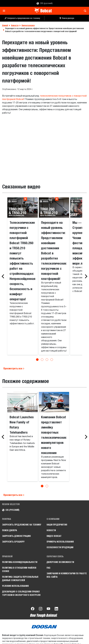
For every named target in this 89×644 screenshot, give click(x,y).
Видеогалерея (28, 25)
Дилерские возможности (60, 562)
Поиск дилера (10, 530)
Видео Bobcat (54, 536)
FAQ (48, 568)
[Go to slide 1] (37, 360)
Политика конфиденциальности (20, 562)
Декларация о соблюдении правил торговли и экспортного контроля (21, 593)
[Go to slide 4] (52, 360)
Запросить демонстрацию (16, 536)
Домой (5, 25)
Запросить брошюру (13, 542)
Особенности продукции (60, 547)
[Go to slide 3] (47, 360)
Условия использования (15, 586)
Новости (15, 25)
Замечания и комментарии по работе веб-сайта (67, 575)
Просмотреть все (14, 368)
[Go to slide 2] (42, 360)
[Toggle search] (84, 11)
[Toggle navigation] (5, 11)
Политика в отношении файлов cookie (19, 569)
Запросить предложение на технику (22, 525)
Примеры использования (60, 542)
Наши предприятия (57, 525)
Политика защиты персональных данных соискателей (20, 579)
